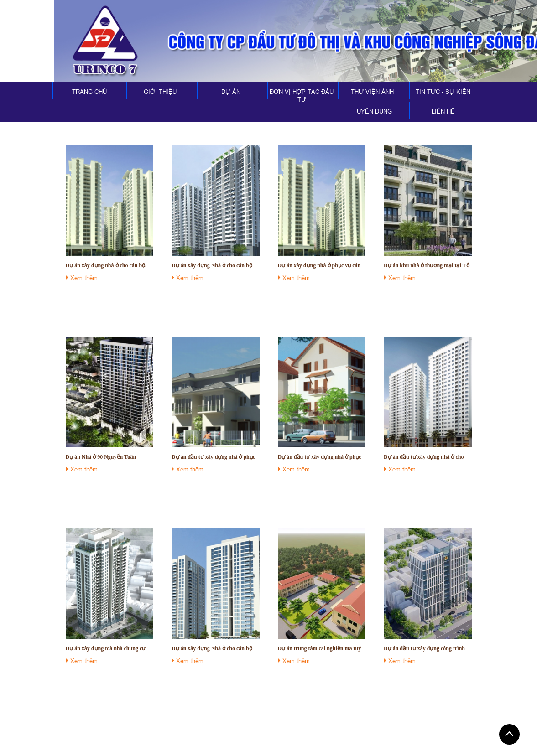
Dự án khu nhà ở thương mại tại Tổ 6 (427, 266)
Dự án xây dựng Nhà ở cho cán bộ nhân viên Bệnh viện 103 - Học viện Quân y (214, 649)
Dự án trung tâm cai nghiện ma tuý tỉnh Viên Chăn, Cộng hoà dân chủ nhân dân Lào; (320, 649)
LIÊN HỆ (443, 111)
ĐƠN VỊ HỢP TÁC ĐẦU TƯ (302, 96)
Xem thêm (82, 277)
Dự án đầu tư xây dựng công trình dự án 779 (424, 649)
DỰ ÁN (231, 92)
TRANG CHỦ (89, 92)
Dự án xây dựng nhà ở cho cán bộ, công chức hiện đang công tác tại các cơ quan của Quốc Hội (109, 266)
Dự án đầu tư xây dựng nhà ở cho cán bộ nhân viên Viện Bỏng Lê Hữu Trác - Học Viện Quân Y (427, 457)
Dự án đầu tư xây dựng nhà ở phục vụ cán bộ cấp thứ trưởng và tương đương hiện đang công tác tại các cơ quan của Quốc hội (321, 457)
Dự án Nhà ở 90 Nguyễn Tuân (101, 457)
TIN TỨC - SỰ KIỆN (443, 92)
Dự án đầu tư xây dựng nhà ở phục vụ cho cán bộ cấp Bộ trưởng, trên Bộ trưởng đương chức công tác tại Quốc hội (213, 457)
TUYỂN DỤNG (373, 111)
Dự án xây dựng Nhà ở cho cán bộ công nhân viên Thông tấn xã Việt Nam (212, 266)
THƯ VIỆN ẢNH (372, 92)
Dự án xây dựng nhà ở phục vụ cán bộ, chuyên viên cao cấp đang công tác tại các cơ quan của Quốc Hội (319, 266)
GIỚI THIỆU (160, 92)
